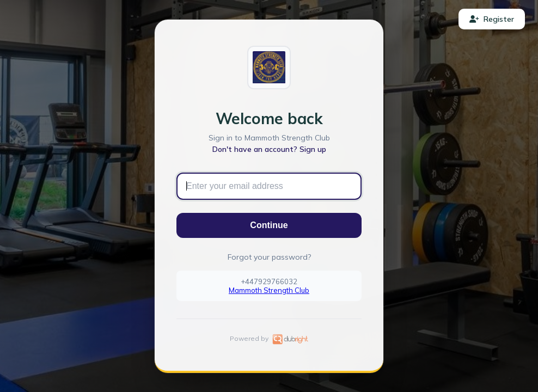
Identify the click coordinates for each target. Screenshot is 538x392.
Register (492, 19)
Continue (269, 225)
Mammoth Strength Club (269, 290)
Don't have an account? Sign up (269, 149)
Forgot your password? (269, 257)
